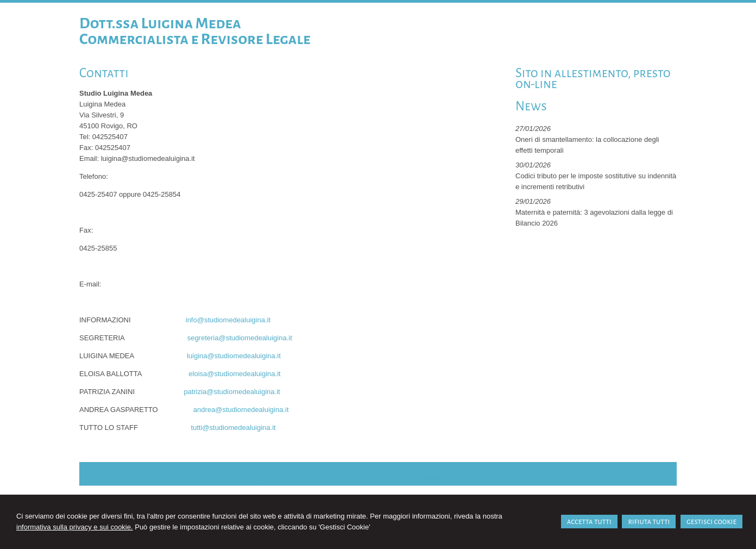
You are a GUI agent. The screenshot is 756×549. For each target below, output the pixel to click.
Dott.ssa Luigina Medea (160, 23)
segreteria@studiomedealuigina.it (240, 338)
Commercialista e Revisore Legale (195, 39)
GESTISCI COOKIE (711, 522)
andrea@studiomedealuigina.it (241, 410)
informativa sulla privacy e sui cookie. (75, 527)
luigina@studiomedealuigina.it (234, 356)
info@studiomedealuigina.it (228, 320)
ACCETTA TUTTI (589, 522)
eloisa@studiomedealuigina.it (234, 374)
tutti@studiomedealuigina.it (233, 428)
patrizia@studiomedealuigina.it (232, 392)
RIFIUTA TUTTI (649, 522)
